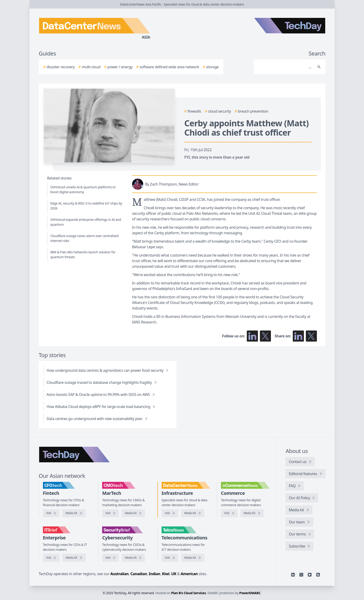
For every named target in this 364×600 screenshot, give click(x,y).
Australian (120, 574)
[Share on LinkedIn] (298, 336)
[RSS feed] (318, 575)
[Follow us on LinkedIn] (252, 336)
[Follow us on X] (265, 336)
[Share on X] (311, 336)
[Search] (285, 67)
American (189, 574)
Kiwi (166, 574)
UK (174, 574)
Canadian (139, 574)
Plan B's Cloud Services (188, 593)
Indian (154, 574)
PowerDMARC (250, 593)
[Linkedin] (293, 575)
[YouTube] (310, 575)
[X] (301, 575)
